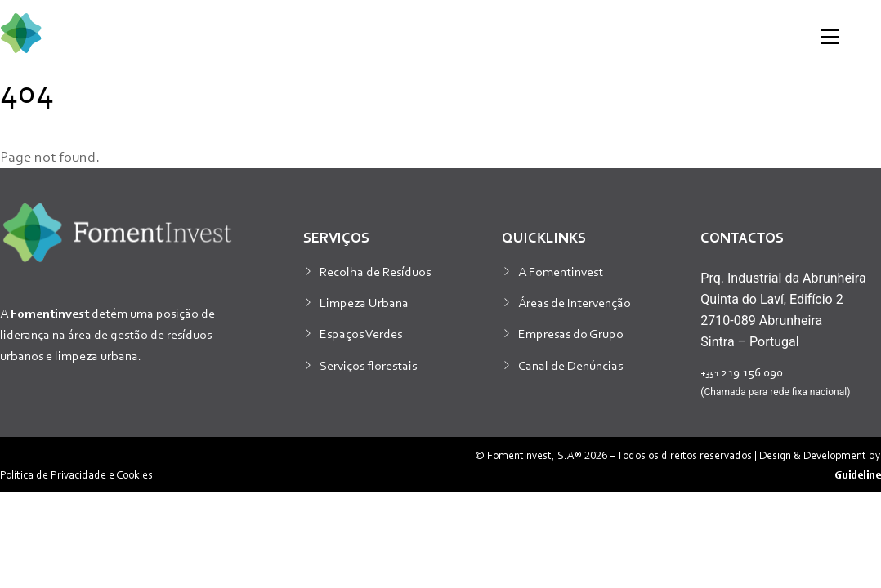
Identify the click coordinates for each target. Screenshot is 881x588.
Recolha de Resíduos (375, 271)
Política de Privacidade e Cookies (76, 474)
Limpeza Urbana (364, 302)
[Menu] (830, 36)
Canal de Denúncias (570, 365)
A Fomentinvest (561, 271)
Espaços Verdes (361, 333)
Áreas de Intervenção (575, 302)
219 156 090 (742, 372)
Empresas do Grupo (571, 333)
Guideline (858, 474)
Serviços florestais (368, 365)
